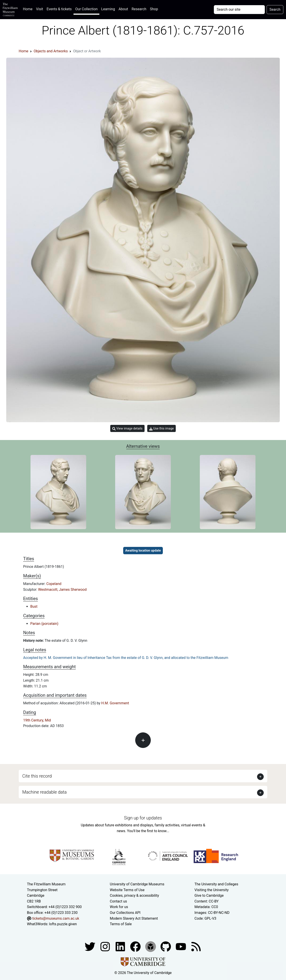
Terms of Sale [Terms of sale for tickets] (121, 924)
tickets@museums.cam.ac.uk (56, 918)
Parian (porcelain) (44, 624)
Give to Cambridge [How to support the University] (209, 895)
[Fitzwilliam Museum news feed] (196, 946)
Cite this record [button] (37, 776)
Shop (154, 9)
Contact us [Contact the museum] (118, 901)
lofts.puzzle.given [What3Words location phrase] (63, 924)
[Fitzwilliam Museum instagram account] (106, 946)
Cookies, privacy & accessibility (134, 895)
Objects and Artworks (51, 51)
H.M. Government (115, 703)
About (123, 9)
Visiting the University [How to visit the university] (211, 890)
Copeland (54, 584)
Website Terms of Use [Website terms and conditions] (127, 890)
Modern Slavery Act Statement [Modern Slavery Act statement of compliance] (134, 918)
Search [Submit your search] (275, 9)
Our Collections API (125, 913)
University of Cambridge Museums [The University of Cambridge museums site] (137, 884)
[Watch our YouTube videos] (181, 946)
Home (29, 9)
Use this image (162, 429)
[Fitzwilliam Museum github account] (166, 946)
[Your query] (239, 10)
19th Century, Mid (37, 720)
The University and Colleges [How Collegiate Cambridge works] (216, 884)
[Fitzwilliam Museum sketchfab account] (151, 946)
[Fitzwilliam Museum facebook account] (121, 946)
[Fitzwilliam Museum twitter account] (90, 946)
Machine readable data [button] (44, 792)
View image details (127, 429)
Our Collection (86, 9)
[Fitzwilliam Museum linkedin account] (136, 946)
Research (139, 9)
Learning (108, 9)
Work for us (119, 907)
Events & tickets (59, 9)
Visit (40, 9)
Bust (34, 606)
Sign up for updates (143, 818)
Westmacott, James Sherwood (62, 590)
